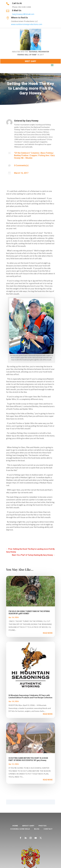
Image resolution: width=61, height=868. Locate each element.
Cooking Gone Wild (20, 829)
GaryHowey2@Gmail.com (23, 14)
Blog (37, 829)
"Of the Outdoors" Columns (27, 153)
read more (48, 633)
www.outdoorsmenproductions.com (27, 24)
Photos (43, 826)
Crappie (33, 155)
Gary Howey (32, 121)
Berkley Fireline (21, 155)
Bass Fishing (47, 153)
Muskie (29, 158)
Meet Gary (30, 61)
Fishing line (44, 155)
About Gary (28, 826)
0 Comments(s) (21, 165)
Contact (48, 829)
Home (15, 826)
